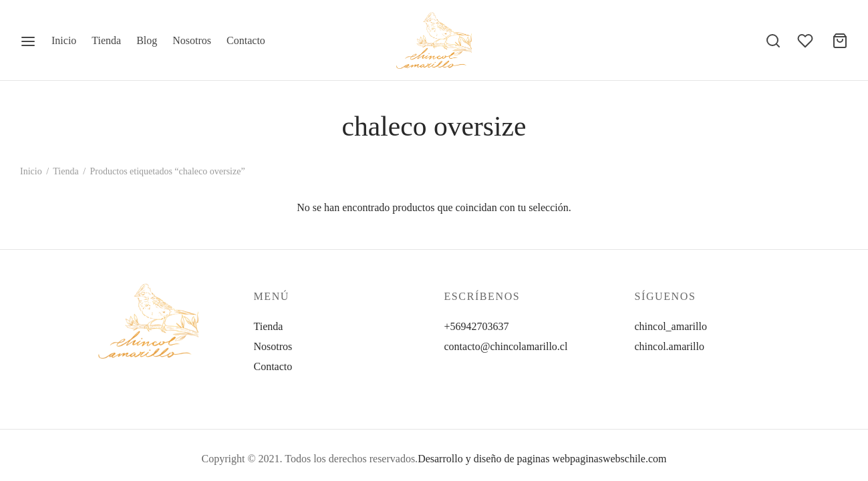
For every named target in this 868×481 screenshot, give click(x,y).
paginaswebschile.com (618, 459)
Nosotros (192, 40)
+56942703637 (477, 326)
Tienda (106, 40)
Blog (147, 40)
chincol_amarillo (671, 326)
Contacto (246, 40)
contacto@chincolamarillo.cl (506, 346)
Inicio (64, 40)
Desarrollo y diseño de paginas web (494, 459)
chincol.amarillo (670, 346)
